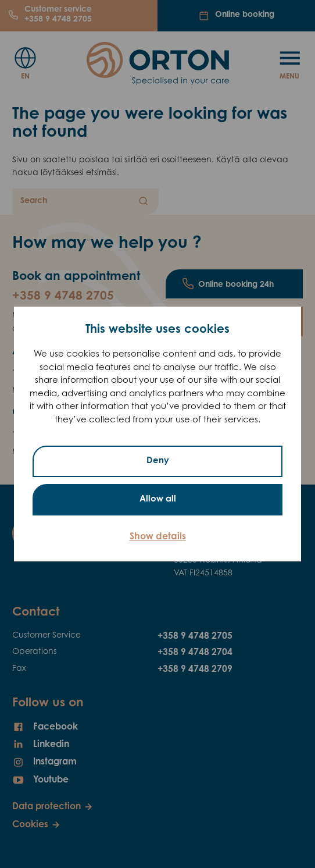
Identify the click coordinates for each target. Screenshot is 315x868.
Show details (158, 537)
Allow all (158, 499)
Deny (158, 461)
